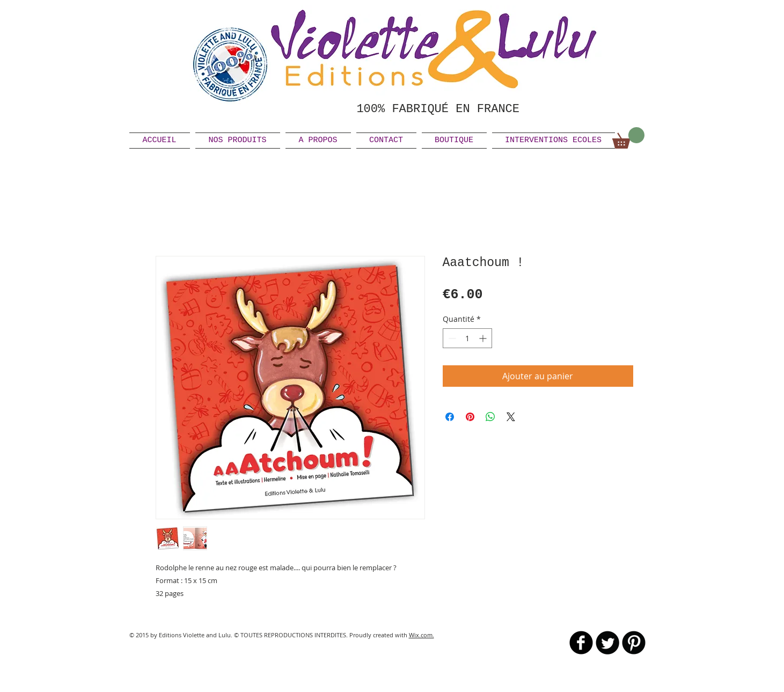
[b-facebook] (581, 643)
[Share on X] (511, 417)
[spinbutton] (467, 338)
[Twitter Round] (607, 643)
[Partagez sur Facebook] (450, 417)
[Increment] (484, 338)
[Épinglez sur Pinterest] (470, 417)
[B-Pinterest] (634, 643)
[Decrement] (451, 338)
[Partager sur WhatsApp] (490, 417)
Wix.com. (422, 635)
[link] (628, 138)
